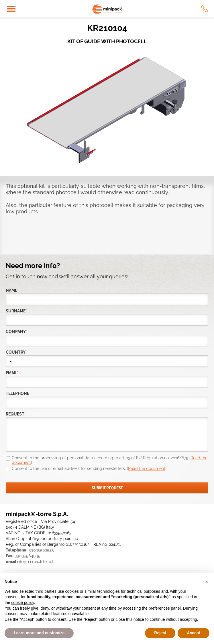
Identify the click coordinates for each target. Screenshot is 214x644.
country (16, 352)
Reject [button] (160, 633)
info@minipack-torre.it (35, 562)
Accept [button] (194, 633)
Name (12, 290)
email (12, 373)
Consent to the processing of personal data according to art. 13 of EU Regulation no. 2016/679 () (110, 460)
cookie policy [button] (22, 602)
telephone (17, 393)
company (16, 332)
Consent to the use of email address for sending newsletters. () (89, 468)
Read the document (147, 468)
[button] (207, 582)
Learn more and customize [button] (39, 633)
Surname (16, 311)
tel (205, 9)
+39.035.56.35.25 (40, 550)
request (16, 414)
